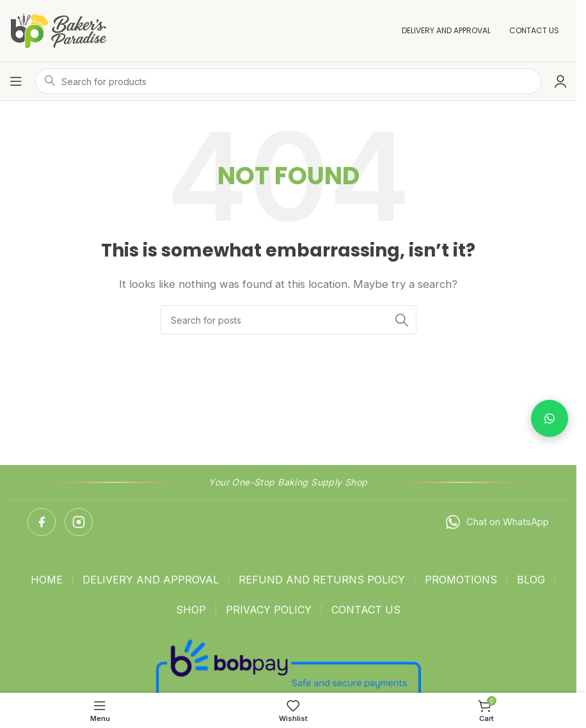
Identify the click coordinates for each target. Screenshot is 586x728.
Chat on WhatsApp (497, 522)
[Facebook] (42, 522)
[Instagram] (79, 522)
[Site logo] (59, 30)
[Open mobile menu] (16, 81)
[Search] (289, 320)
